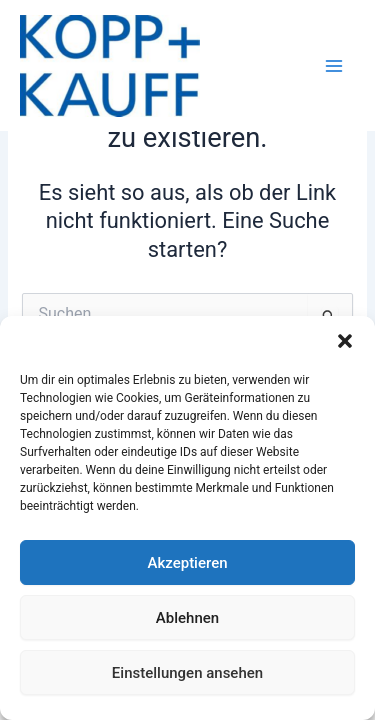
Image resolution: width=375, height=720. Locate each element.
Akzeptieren (187, 563)
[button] (345, 341)
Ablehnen (187, 618)
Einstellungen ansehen (187, 673)
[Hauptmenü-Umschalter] (334, 66)
